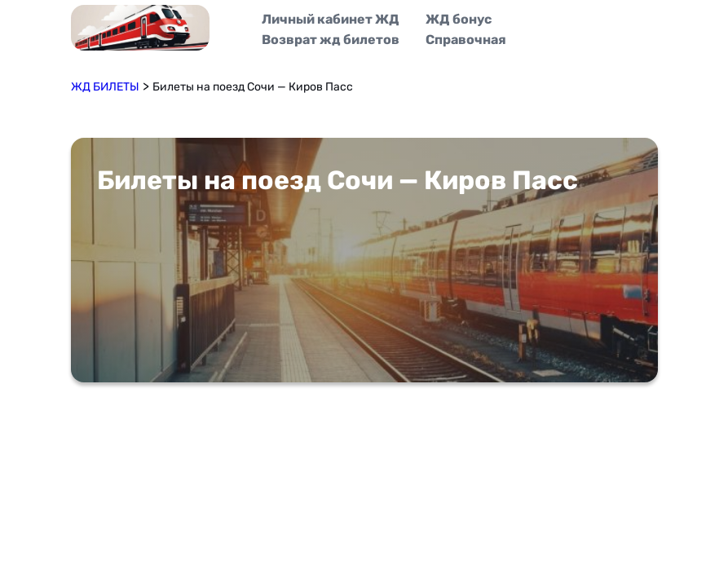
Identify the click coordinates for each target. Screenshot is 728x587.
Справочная (466, 40)
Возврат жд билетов (331, 40)
